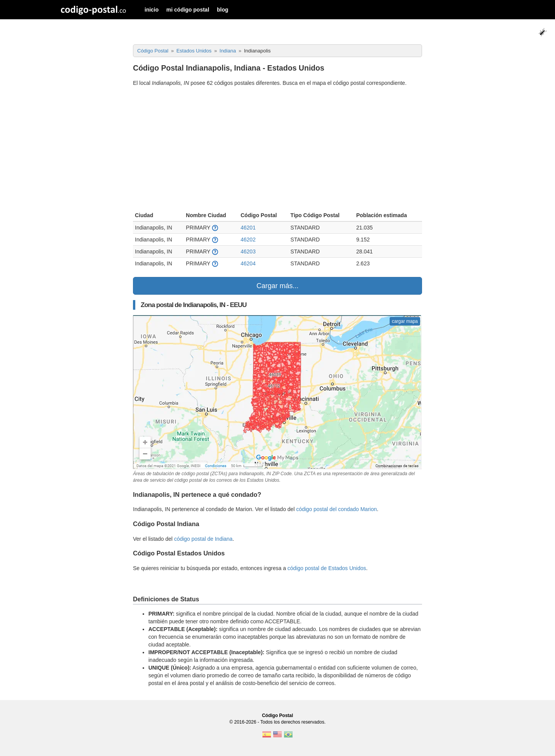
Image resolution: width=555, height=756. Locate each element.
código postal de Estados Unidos (327, 568)
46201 (248, 228)
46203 (248, 251)
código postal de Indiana (203, 539)
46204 (248, 263)
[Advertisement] (277, 150)
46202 (248, 240)
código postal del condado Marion (336, 509)
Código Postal (278, 715)
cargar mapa (405, 321)
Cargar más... (277, 286)
